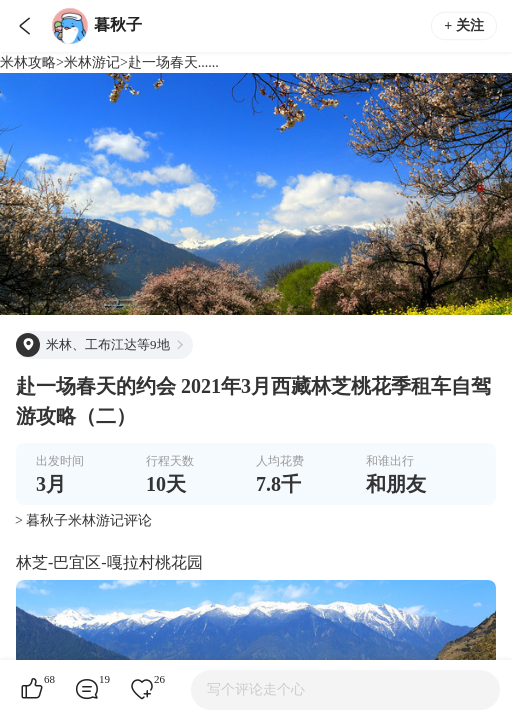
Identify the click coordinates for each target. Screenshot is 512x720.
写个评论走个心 (256, 689)
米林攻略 (28, 62)
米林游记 (92, 62)
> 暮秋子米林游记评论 (83, 520)
